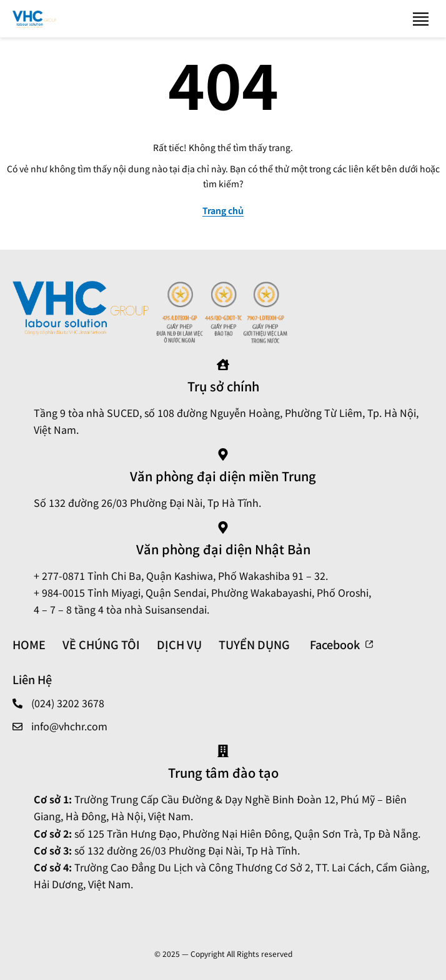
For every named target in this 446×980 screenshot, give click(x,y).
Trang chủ (223, 210)
